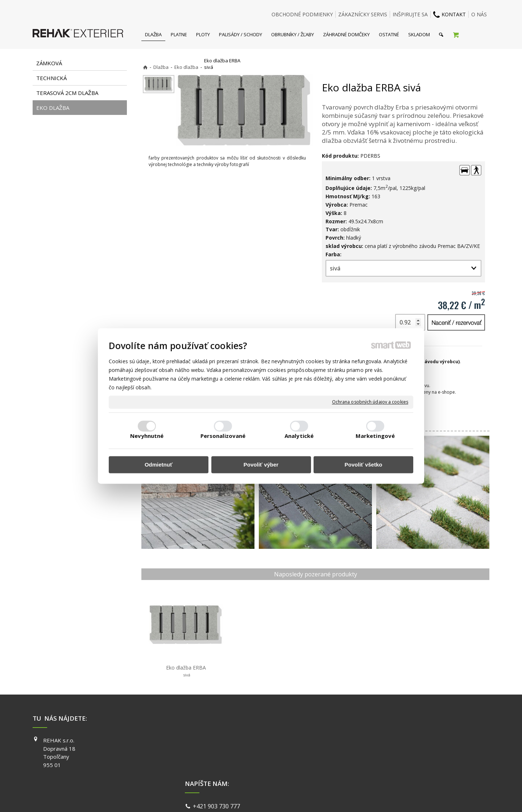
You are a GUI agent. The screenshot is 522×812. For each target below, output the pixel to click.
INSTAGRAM (366, 751)
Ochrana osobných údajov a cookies (370, 402)
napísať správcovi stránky (242, 797)
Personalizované (223, 436)
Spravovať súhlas (373, 797)
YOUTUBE (364, 761)
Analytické (299, 436)
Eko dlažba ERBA (186, 671)
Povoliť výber (261, 465)
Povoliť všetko (364, 465)
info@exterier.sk (217, 750)
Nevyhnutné (147, 436)
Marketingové (375, 436)
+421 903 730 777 (218, 741)
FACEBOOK (365, 740)
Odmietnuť (159, 465)
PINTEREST (366, 771)
